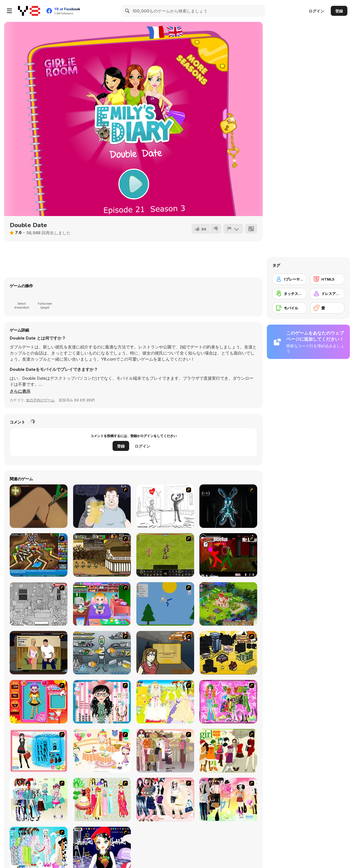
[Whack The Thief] (39, 604)
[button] (20, 391)
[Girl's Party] (102, 751)
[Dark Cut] (39, 506)
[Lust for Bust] (39, 653)
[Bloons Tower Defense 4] (39, 555)
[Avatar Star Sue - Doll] (39, 702)
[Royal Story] (228, 604)
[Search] (127, 11)
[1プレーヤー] (290, 279)
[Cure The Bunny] (228, 506)
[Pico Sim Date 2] (228, 653)
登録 (339, 11)
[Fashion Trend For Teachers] (165, 751)
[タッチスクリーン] (290, 294)
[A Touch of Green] (228, 702)
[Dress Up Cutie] (102, 702)
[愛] (327, 308)
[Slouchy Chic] (228, 799)
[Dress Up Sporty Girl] (165, 799)
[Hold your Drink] (102, 506)
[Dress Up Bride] (165, 702)
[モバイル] (290, 308)
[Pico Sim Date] (165, 653)
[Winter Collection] (39, 799)
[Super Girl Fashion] (228, 751)
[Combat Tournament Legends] (228, 555)
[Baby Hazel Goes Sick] (102, 604)
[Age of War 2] (102, 555)
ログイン (316, 11)
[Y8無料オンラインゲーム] (29, 11)
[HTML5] (327, 279)
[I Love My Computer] (165, 506)
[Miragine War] (165, 555)
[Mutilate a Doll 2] (165, 604)
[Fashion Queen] (39, 751)
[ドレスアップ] (327, 294)
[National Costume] (102, 799)
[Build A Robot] (102, 653)
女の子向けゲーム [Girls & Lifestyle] (40, 400)
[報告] (233, 229)
